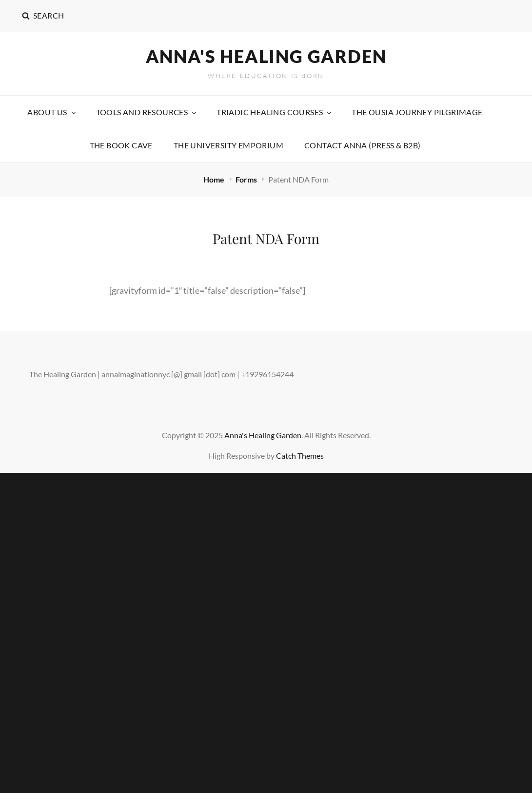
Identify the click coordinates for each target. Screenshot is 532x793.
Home (215, 179)
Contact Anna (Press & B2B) (362, 145)
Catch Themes (300, 456)
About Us (52, 112)
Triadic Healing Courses (275, 112)
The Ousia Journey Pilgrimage (417, 112)
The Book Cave (121, 145)
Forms (247, 179)
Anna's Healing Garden (266, 56)
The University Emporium (228, 145)
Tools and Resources (147, 112)
